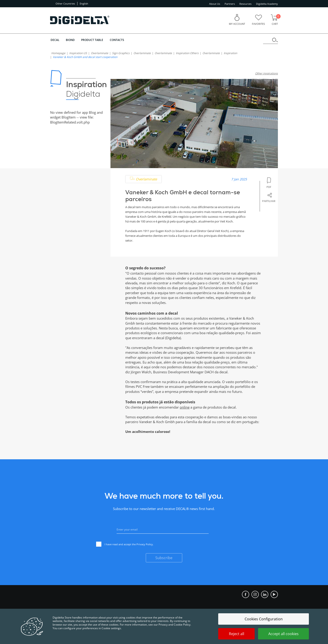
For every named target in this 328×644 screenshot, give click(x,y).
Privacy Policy (145, 544)
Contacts (118, 40)
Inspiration (230, 53)
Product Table (93, 40)
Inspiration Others (187, 53)
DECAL (55, 40)
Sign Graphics (121, 53)
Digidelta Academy (267, 4)
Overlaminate (100, 53)
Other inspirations (266, 73)
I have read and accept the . (125, 545)
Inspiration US (78, 53)
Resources (245, 4)
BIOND (70, 40)
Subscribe (164, 558)
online (185, 407)
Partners (230, 4)
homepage (58, 53)
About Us (215, 4)
